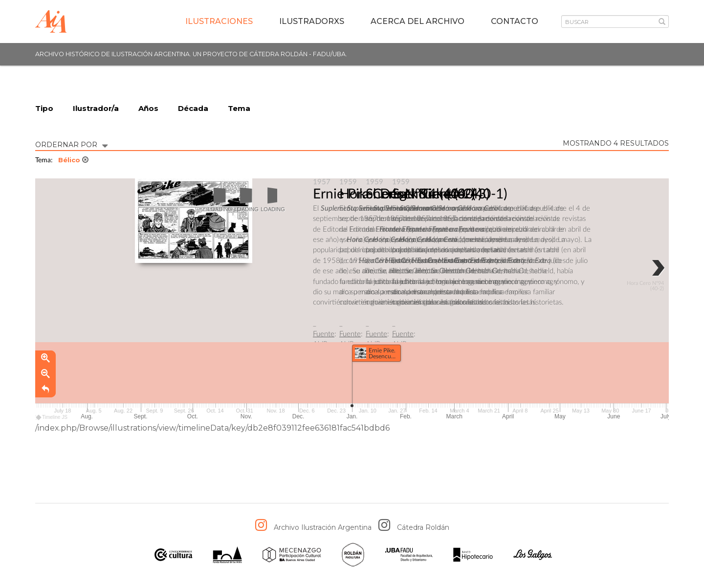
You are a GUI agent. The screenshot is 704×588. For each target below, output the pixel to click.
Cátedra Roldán (423, 527)
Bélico (73, 160)
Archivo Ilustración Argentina (323, 527)
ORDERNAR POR (71, 144)
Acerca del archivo (418, 21)
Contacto (515, 21)
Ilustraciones (219, 21)
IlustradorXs (312, 21)
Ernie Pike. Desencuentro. (391, 194)
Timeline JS (52, 417)
